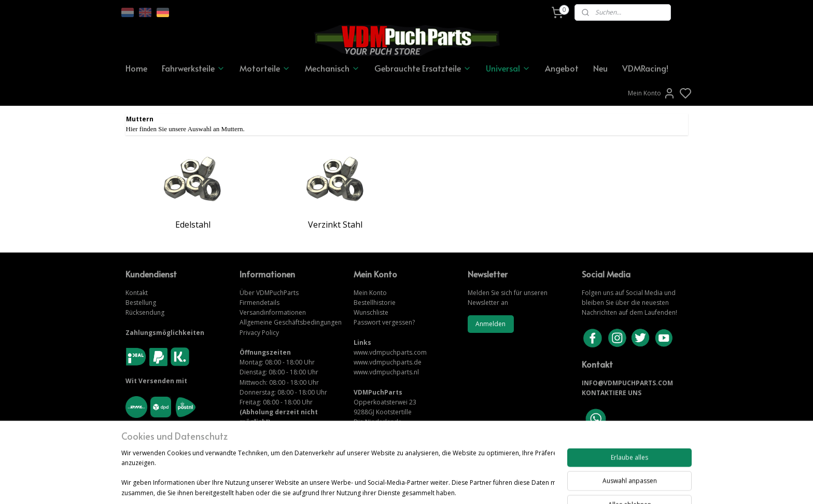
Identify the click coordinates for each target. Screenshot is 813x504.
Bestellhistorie (375, 303)
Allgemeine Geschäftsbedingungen (291, 322)
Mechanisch (332, 68)
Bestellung (141, 303)
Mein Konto (652, 93)
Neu (600, 68)
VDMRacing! (645, 68)
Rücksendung (145, 312)
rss (464, 463)
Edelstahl (193, 225)
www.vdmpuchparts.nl (386, 372)
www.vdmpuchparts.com (390, 352)
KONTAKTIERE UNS (612, 393)
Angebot (562, 68)
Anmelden (490, 324)
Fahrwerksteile (193, 68)
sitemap (442, 463)
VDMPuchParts (277, 293)
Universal (508, 68)
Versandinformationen (273, 312)
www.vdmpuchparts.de (388, 362)
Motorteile (265, 68)
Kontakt (137, 293)
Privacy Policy (259, 333)
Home (136, 68)
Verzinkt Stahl (335, 225)
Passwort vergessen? (384, 322)
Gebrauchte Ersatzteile (423, 68)
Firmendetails (260, 303)
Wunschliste (371, 312)
